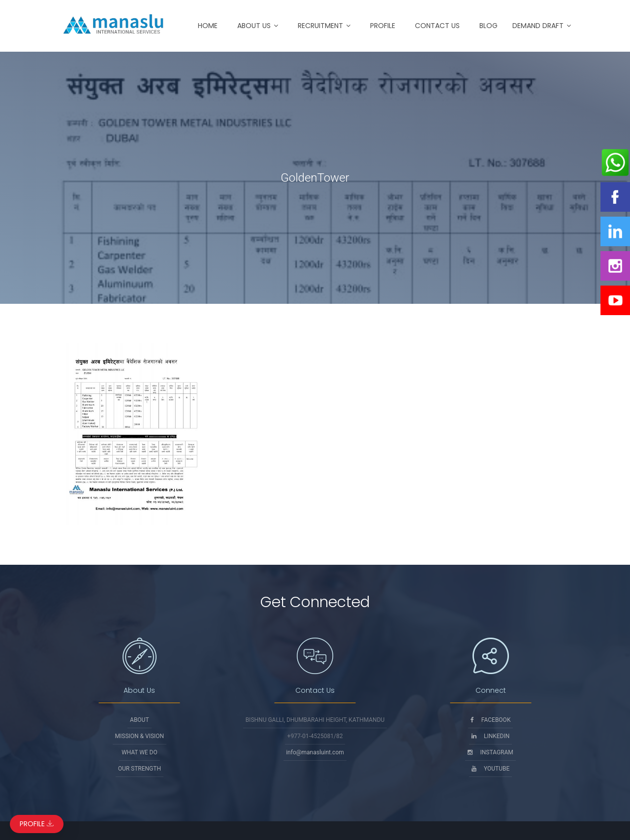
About (140, 720)
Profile (383, 26)
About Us (254, 26)
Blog (488, 26)
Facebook (491, 720)
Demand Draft (538, 26)
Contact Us (437, 26)
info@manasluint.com (315, 752)
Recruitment (320, 26)
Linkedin (490, 736)
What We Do (140, 752)
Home (208, 26)
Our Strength (140, 769)
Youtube (490, 769)
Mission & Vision (140, 736)
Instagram (490, 752)
